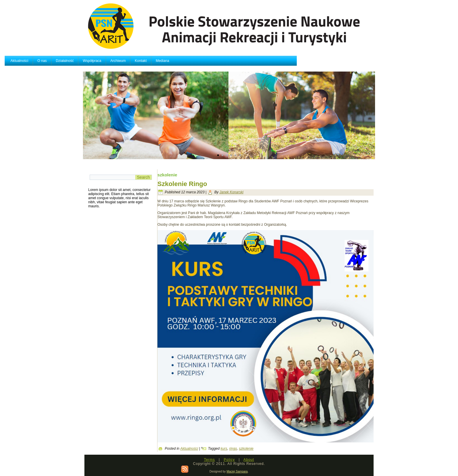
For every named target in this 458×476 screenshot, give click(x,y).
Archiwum (196, 61)
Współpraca (170, 61)
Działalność (143, 61)
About (249, 460)
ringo (233, 449)
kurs (224, 449)
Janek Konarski (231, 192)
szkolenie (246, 449)
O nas (120, 61)
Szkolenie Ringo (182, 184)
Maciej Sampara (237, 471)
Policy (229, 460)
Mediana (241, 61)
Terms (209, 460)
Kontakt (219, 61)
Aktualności (98, 61)
